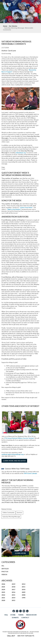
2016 (13, 592)
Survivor (20, 513)
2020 (3, 600)
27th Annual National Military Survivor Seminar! (19, 438)
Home (5, 26)
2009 (24, 592)
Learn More (20, 553)
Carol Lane (12, 51)
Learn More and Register (14, 461)
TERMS (21, 615)
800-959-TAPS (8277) (26, 636)
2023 (3, 592)
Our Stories (13, 26)
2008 (24, 595)
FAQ (6, 615)
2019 (13, 584)
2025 (3, 587)
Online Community (8, 513)
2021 (3, 598)
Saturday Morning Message (11, 517)
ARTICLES (5, 569)
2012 (24, 584)
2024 (3, 590)
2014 (13, 598)
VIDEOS (4, 575)
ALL (3, 566)
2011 (24, 587)
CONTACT (25, 618)
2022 (3, 595)
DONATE (15, 618)
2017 (13, 590)
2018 (13, 587)
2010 (24, 590)
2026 (3, 584)
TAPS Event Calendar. (31, 473)
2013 (13, 600)
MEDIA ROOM (31, 615)
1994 (24, 598)
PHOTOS (5, 572)
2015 (13, 595)
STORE (13, 615)
